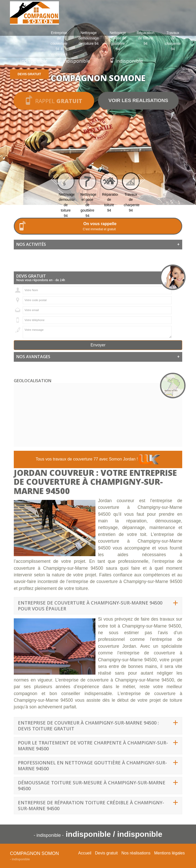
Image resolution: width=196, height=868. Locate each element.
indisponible (34, 61)
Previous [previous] (55, 179)
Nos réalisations (136, 853)
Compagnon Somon (34, 853)
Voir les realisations (138, 100)
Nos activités (98, 245)
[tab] (98, 245)
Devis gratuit (29, 74)
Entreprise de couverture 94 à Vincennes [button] (59, 43)
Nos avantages (98, 357)
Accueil (85, 853)
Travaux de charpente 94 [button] (173, 41)
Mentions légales (169, 853)
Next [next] (141, 179)
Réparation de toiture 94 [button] (146, 38)
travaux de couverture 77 (75, 459)
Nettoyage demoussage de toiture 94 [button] (89, 38)
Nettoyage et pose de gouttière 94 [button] (118, 41)
